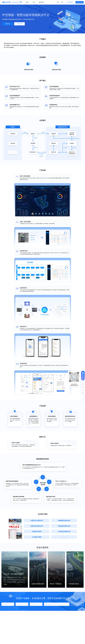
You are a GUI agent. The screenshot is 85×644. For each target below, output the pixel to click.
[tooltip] (74, 379)
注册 (62, 2)
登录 (58, 2)
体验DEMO (70, 2)
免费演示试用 (80, 2)
